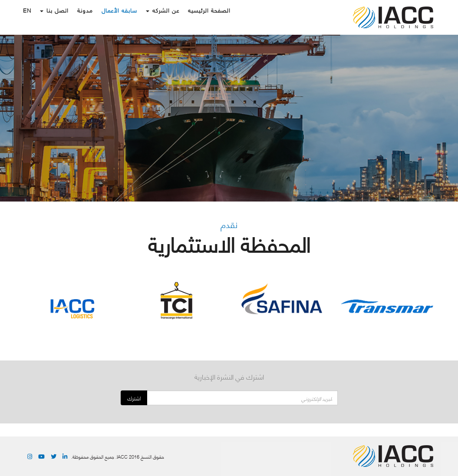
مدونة (85, 10)
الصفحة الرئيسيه (209, 10)
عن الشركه (163, 10)
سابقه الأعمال (119, 10)
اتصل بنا (54, 10)
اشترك (134, 398)
